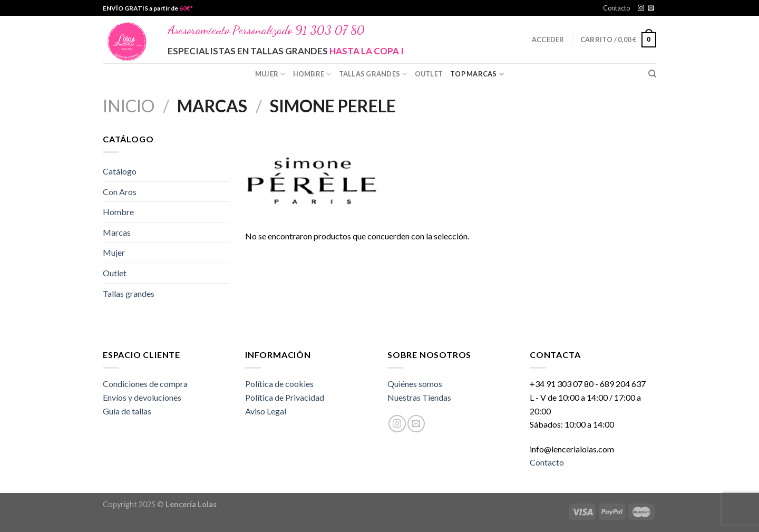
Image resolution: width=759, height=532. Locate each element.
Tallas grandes (373, 74)
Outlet (429, 74)
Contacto (616, 8)
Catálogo (120, 171)
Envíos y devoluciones (142, 397)
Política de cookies (279, 384)
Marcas (117, 232)
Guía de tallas (127, 411)
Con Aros (120, 192)
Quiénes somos (415, 384)
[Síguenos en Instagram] (641, 8)
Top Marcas (477, 74)
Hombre (312, 74)
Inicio (129, 106)
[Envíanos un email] (651, 8)
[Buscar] (652, 74)
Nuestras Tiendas (419, 397)
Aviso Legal (266, 411)
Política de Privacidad (285, 397)
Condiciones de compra (145, 384)
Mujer (270, 74)
